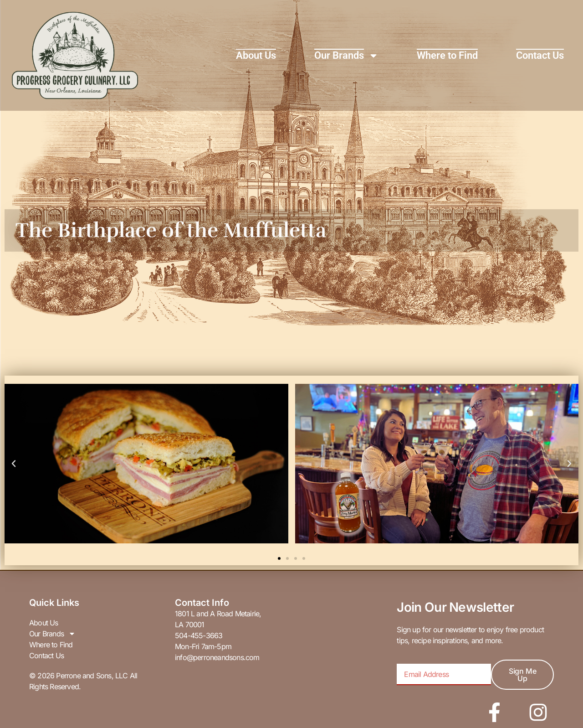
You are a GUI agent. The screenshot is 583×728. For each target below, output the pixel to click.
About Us (256, 55)
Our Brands (346, 56)
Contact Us (540, 55)
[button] (14, 464)
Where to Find (447, 55)
